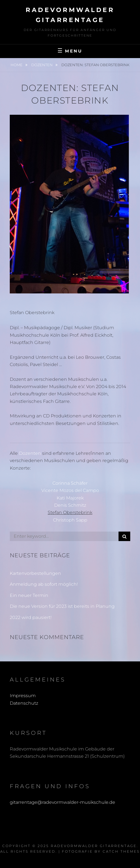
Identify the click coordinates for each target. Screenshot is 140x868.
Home (17, 65)
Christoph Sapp (70, 520)
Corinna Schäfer (70, 483)
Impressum (23, 696)
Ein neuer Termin (29, 595)
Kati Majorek (70, 498)
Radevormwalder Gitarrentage (94, 846)
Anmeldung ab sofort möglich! (44, 584)
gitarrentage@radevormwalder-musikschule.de (62, 802)
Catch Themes (121, 851)
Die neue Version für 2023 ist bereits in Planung (62, 606)
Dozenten (42, 65)
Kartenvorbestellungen (35, 573)
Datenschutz (24, 703)
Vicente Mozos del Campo (70, 490)
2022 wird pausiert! (31, 617)
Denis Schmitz (70, 505)
